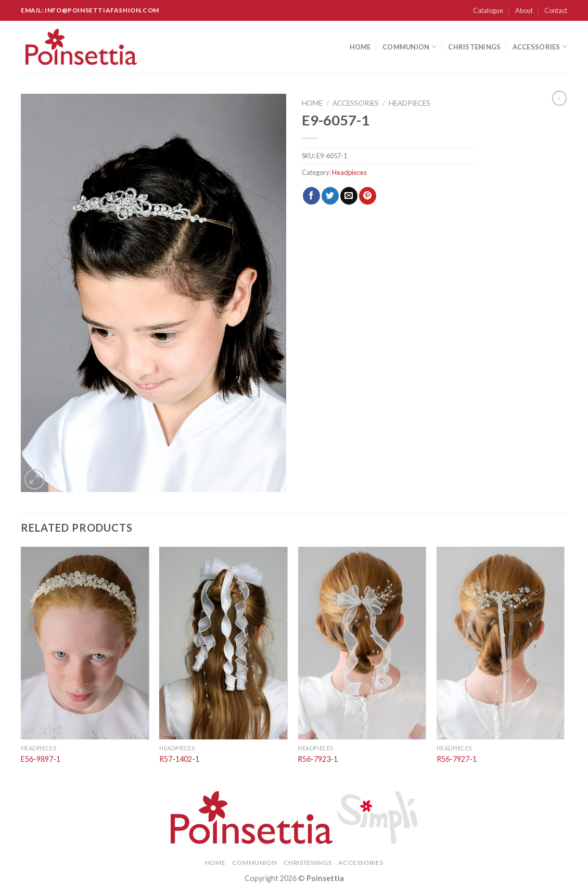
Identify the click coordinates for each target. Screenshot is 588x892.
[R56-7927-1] (501, 643)
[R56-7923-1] (362, 643)
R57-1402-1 (179, 759)
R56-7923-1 (318, 759)
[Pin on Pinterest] (368, 196)
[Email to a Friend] (349, 196)
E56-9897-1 (41, 759)
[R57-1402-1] (223, 643)
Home (360, 47)
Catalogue (488, 10)
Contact (556, 10)
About (524, 10)
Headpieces (410, 103)
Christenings (474, 47)
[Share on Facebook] (311, 196)
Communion (410, 47)
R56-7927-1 (457, 759)
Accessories (540, 47)
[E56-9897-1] (85, 643)
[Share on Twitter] (330, 196)
